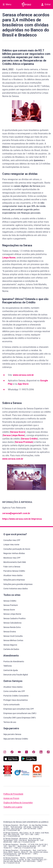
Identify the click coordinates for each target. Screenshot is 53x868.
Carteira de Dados (11, 649)
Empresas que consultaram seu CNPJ (20, 713)
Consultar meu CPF (12, 540)
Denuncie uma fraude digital (16, 675)
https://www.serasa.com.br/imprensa (22, 519)
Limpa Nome (9, 258)
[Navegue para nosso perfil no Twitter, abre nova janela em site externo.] (26, 752)
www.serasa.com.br (23, 375)
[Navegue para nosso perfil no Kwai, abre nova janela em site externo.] (48, 752)
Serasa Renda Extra (12, 627)
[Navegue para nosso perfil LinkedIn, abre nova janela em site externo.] (41, 752)
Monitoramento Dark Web (15, 562)
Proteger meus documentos (16, 700)
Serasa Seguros (10, 645)
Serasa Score (18, 432)
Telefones (8, 666)
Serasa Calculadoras (12, 623)
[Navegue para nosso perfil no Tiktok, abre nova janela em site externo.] (12, 752)
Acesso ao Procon (11, 798)
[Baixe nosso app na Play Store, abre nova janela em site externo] (29, 760)
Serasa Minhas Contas (13, 640)
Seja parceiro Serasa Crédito (16, 739)
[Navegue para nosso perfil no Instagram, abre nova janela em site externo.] (5, 752)
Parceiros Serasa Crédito (14, 571)
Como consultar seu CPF (14, 691)
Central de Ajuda (11, 670)
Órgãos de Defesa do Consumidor (18, 803)
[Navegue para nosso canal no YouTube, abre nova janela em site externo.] (19, 752)
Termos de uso (10, 722)
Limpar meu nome (11, 545)
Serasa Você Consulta (13, 636)
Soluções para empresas (14, 580)
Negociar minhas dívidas (14, 553)
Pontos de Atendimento (14, 661)
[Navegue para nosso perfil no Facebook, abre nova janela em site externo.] (34, 752)
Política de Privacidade (13, 794)
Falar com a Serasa (12, 567)
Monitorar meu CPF (12, 558)
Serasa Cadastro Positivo (14, 618)
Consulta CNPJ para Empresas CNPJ (20, 718)
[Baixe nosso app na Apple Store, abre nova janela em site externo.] (11, 760)
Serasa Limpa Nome (14, 435)
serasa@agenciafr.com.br (16, 513)
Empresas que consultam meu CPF (19, 709)
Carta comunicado (12, 705)
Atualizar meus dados (13, 575)
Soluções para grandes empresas (18, 584)
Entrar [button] (46, 4)
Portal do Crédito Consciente (16, 696)
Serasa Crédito (29, 439)
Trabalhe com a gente (13, 807)
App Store (23, 384)
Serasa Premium (24, 442)
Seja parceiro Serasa (12, 734)
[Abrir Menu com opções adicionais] (7, 4)
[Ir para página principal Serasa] (27, 4)
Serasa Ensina (10, 632)
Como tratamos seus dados (16, 589)
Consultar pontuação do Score (17, 549)
